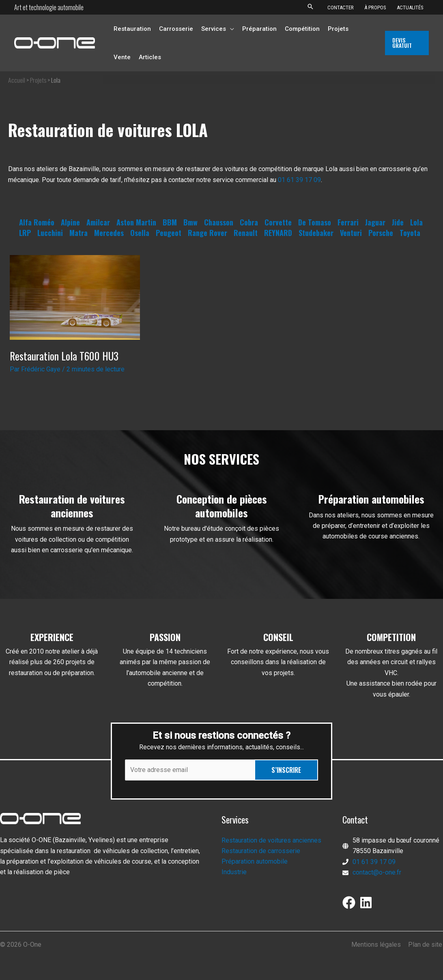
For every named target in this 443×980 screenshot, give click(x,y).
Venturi (351, 233)
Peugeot (169, 233)
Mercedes (109, 233)
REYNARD (278, 233)
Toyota (410, 233)
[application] (230, 29)
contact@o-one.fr (377, 873)
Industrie (234, 873)
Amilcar (98, 222)
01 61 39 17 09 (299, 180)
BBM (170, 222)
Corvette (278, 222)
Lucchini (50, 233)
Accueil (17, 80)
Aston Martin (136, 222)
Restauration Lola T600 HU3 (65, 356)
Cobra (249, 222)
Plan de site (426, 945)
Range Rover (208, 233)
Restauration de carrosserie (261, 851)
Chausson (219, 222)
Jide (398, 222)
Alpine (70, 222)
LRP (25, 233)
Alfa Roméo (37, 222)
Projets (39, 80)
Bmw (190, 222)
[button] (310, 7)
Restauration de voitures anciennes (271, 840)
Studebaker (316, 233)
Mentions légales (378, 945)
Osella (140, 233)
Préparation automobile (255, 862)
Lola (416, 222)
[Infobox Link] (72, 528)
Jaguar (375, 222)
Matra (78, 233)
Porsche (381, 233)
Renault (246, 233)
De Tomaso (315, 222)
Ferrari (348, 222)
